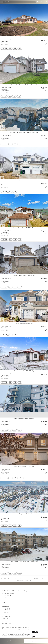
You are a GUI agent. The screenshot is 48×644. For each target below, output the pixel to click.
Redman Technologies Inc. (20, 627)
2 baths (15, 335)
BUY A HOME (5, 619)
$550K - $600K (4, 144)
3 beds (10, 192)
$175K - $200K (4, 573)
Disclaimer (4, 629)
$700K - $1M (4, 96)
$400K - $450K (4, 382)
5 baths (14, 96)
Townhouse (20, 478)
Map (43, 2)
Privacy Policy (27, 627)
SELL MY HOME (6, 621)
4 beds (10, 49)
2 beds (10, 430)
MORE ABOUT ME (6, 623)
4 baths (15, 287)
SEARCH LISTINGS (7, 616)
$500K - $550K (4, 287)
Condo (19, 430)
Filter (38, 2)
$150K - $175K (4, 430)
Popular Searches (12, 641)
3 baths (15, 49)
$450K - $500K (4, 49)
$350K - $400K (4, 192)
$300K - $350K (4, 478)
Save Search (34, 641)
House (20, 49)
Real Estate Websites (11, 627)
